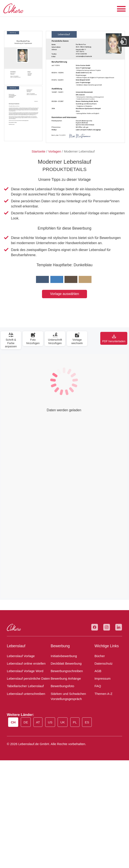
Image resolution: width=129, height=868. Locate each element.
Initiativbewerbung (64, 656)
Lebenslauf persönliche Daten (28, 678)
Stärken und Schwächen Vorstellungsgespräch (68, 696)
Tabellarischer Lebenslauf (25, 686)
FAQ (98, 686)
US (50, 722)
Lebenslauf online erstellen (26, 663)
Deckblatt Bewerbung (66, 663)
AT (38, 722)
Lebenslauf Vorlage (21, 656)
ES (87, 722)
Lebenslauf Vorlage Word (25, 671)
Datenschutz (103, 663)
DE (26, 722)
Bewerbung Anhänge (66, 678)
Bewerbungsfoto (62, 686)
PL (75, 722)
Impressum (103, 678)
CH (13, 722)
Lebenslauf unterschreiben (26, 694)
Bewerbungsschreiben (67, 671)
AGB (98, 671)
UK (63, 722)
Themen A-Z (103, 694)
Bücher (100, 656)
